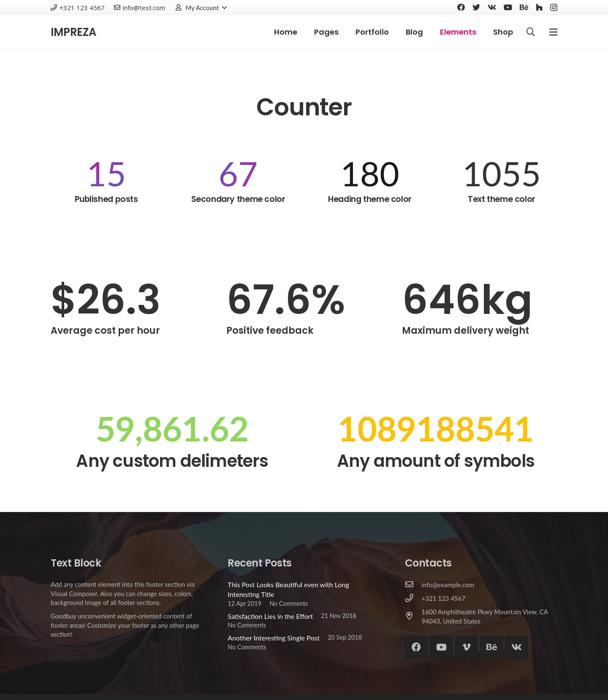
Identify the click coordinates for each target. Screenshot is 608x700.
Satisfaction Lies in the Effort (270, 616)
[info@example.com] (413, 585)
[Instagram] (554, 8)
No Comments (289, 603)
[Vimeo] (466, 647)
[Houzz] (539, 7)
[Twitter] (476, 7)
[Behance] (524, 7)
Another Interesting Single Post (274, 638)
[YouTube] (508, 7)
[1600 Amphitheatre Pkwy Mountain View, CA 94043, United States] (413, 616)
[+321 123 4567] (413, 599)
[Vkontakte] (492, 7)
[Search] (531, 32)
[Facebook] (461, 7)
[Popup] (553, 32)
